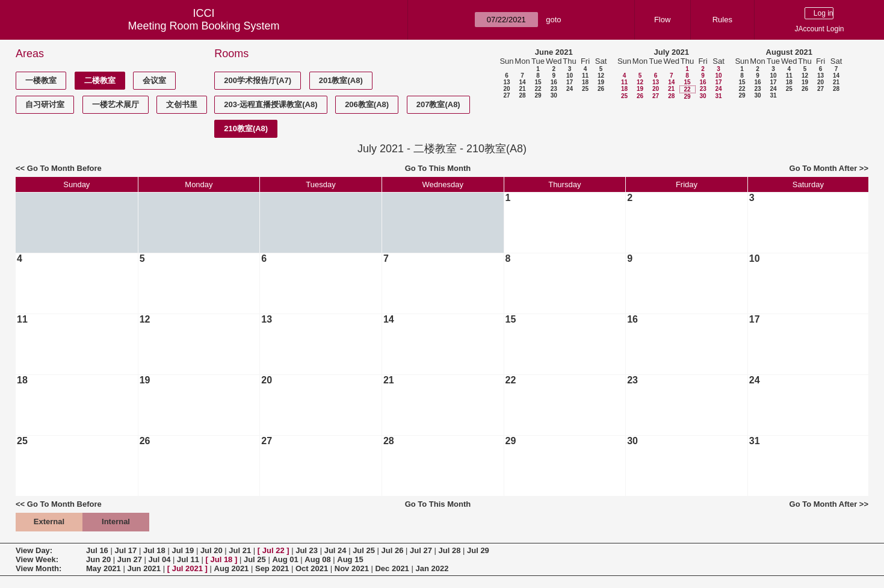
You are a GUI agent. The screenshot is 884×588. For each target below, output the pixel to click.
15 (538, 82)
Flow (662, 20)
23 (554, 89)
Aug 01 (285, 559)
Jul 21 (240, 550)
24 (570, 89)
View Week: (37, 559)
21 (522, 89)
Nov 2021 (352, 568)
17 (570, 82)
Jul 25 (364, 550)
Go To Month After (824, 168)
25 (585, 89)
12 (601, 76)
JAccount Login (819, 29)
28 (522, 95)
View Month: (39, 568)
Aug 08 (317, 559)
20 (506, 89)
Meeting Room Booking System (203, 26)
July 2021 (671, 52)
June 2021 (554, 52)
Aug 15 (350, 559)
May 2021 (104, 568)
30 (554, 95)
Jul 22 (274, 550)
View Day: (34, 550)
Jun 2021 (144, 568)
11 (585, 76)
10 (570, 76)
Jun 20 (98, 559)
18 (585, 82)
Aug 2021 (232, 568)
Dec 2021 (392, 568)
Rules (722, 20)
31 (718, 96)
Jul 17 (125, 550)
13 (506, 82)
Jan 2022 (432, 568)
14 (522, 82)
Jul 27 (421, 550)
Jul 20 (212, 550)
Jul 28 (450, 550)
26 (601, 89)
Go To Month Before (64, 168)
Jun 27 (130, 559)
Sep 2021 (272, 568)
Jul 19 (183, 550)
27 (506, 95)
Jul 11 (188, 559)
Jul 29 (478, 550)
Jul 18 (154, 550)
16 (554, 82)
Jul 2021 (187, 568)
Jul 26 (393, 550)
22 (538, 89)
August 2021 (789, 52)
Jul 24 (335, 550)
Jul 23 (307, 550)
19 (601, 82)
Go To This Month (438, 168)
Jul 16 (97, 550)
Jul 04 (160, 559)
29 (538, 95)
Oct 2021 (312, 568)
